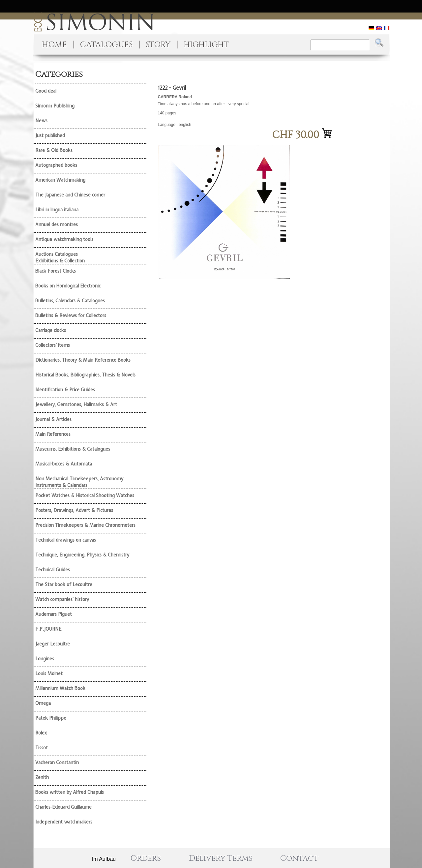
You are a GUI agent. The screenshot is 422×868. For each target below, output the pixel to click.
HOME (54, 45)
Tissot (42, 748)
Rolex (41, 733)
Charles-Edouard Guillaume (63, 807)
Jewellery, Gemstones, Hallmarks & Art (76, 404)
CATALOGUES (106, 45)
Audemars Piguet (54, 614)
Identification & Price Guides (65, 390)
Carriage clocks (51, 330)
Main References (53, 434)
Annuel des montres (57, 224)
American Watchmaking (60, 180)
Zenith (42, 777)
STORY (158, 45)
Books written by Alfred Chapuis (70, 792)
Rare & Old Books (54, 150)
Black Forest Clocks (56, 271)
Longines (45, 659)
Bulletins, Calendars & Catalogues (70, 301)
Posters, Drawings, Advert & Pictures (74, 510)
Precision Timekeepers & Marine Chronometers (85, 525)
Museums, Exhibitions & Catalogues (73, 449)
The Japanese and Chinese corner (70, 195)
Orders (146, 858)
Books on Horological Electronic (68, 286)
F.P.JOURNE (48, 629)
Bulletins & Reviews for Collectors (71, 315)
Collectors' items (53, 345)
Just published (50, 135)
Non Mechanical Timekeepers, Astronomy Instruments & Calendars (79, 482)
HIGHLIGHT (206, 45)
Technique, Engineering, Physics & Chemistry (82, 555)
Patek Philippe (51, 718)
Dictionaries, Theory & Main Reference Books (83, 360)
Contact (299, 858)
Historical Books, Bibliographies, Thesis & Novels (85, 375)
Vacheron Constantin (57, 763)
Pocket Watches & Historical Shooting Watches (85, 495)
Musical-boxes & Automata (64, 464)
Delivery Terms (221, 858)
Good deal (46, 91)
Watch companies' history (62, 599)
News (41, 121)
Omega (43, 703)
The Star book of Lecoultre (64, 584)
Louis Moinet (49, 673)
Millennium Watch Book (60, 688)
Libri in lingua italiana (57, 210)
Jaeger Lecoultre (53, 644)
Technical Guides (53, 570)
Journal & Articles (53, 419)
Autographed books (56, 165)
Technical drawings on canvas (66, 540)
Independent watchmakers (64, 822)
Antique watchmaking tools (64, 239)
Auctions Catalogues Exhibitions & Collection (60, 257)
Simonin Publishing (55, 106)
